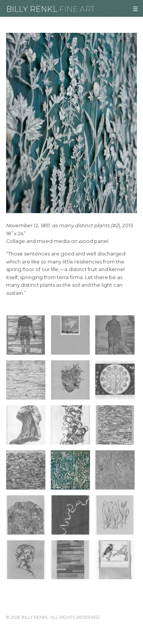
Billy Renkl (32, 9)
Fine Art (77, 9)
